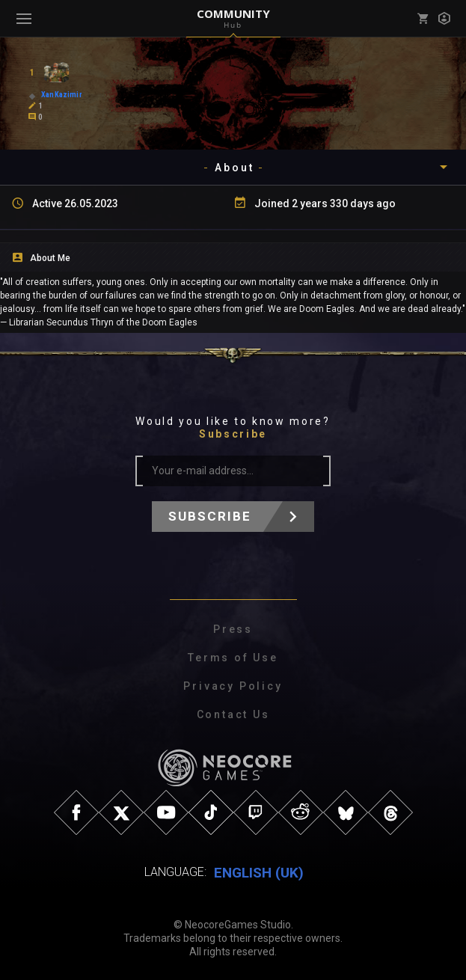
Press (233, 629)
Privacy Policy (233, 686)
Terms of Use (233, 658)
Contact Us (233, 714)
